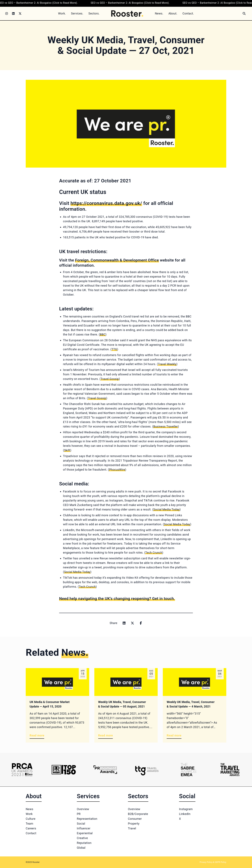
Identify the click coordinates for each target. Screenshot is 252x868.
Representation (87, 819)
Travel (132, 828)
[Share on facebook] (141, 623)
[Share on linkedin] (124, 623)
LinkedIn (185, 814)
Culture (31, 819)
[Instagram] (7, 14)
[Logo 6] (230, 770)
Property (134, 824)
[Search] (244, 14)
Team (29, 824)
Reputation (84, 843)
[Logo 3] (105, 770)
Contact (31, 833)
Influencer (84, 828)
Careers (31, 828)
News (29, 809)
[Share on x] (132, 623)
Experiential (85, 833)
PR (79, 814)
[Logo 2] (64, 770)
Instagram (186, 809)
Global (81, 848)
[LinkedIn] (13, 14)
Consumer (135, 819)
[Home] (127, 14)
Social (81, 824)
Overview (83, 809)
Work (29, 814)
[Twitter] (20, 14)
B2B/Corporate (138, 814)
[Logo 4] (147, 770)
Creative (82, 838)
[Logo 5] (188, 770)
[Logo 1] (22, 770)
